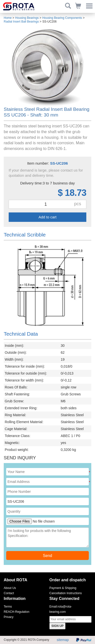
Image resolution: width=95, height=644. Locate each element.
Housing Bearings (27, 18)
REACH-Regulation (16, 612)
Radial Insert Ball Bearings (21, 22)
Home (8, 18)
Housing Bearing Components (62, 18)
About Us (10, 588)
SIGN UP (57, 626)
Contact (9, 593)
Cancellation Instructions (66, 593)
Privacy (9, 617)
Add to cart (47, 217)
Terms (8, 607)
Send (47, 556)
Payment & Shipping (63, 588)
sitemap (63, 640)
